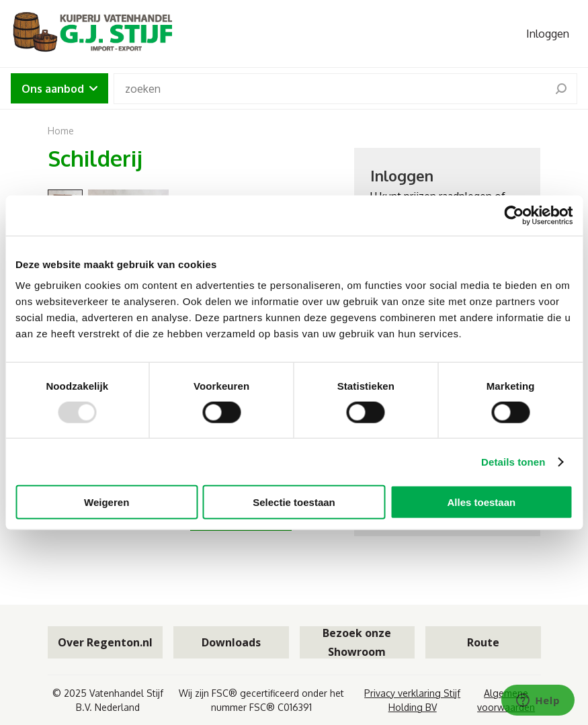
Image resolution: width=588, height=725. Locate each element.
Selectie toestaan (294, 502)
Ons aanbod (59, 89)
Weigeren (107, 502)
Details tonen (513, 461)
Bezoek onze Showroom (357, 642)
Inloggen (548, 34)
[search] (561, 89)
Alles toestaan (481, 502)
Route (483, 642)
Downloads (231, 642)
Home (61, 131)
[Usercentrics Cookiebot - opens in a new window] (514, 215)
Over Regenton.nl (105, 642)
